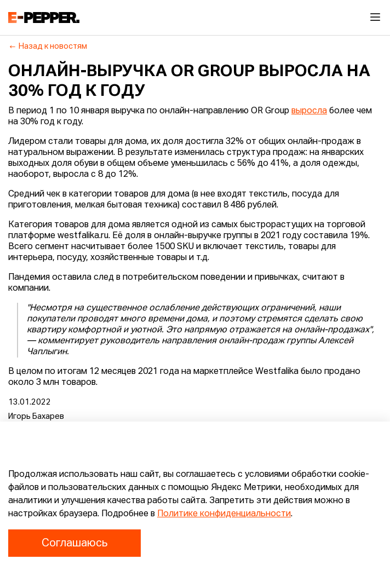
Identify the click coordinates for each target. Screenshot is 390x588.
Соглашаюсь (74, 543)
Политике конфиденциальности (224, 514)
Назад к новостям (48, 47)
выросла (309, 111)
